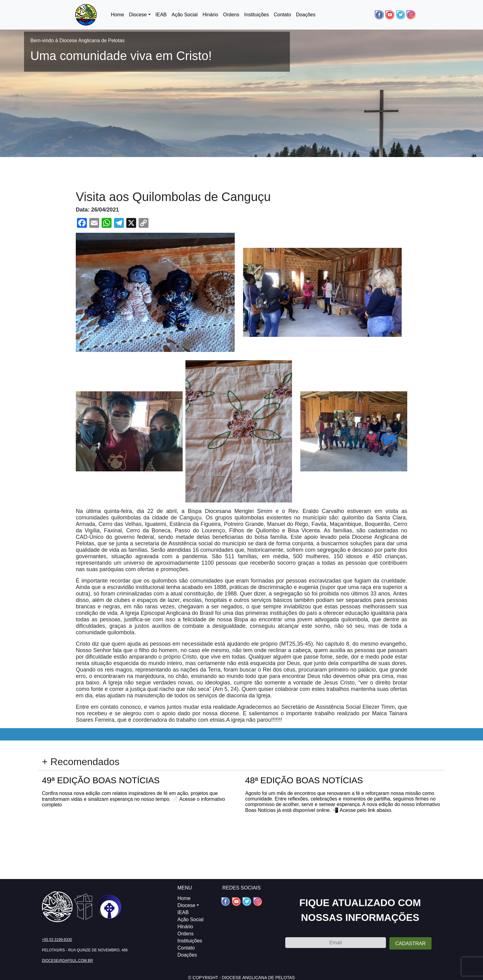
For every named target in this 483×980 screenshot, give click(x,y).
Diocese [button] (138, 15)
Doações (306, 15)
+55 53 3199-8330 (57, 940)
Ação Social (185, 15)
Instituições (257, 15)
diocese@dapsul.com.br (67, 961)
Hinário (211, 15)
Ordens (231, 15)
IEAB (161, 15)
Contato (282, 15)
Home (118, 15)
